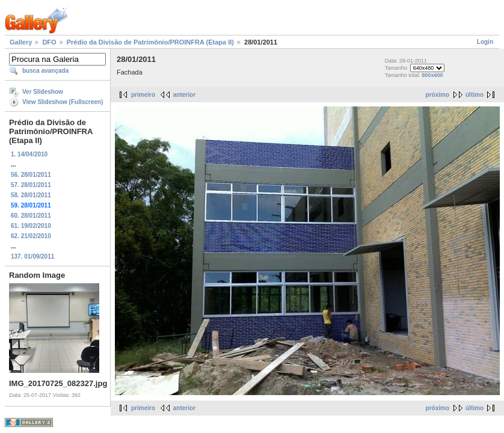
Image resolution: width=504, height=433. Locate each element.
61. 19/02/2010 (31, 226)
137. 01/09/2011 (32, 256)
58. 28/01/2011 (31, 195)
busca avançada (45, 71)
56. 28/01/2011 (31, 175)
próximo (438, 95)
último (475, 95)
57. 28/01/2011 (31, 185)
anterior (184, 95)
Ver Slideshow (43, 92)
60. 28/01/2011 (31, 216)
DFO (49, 42)
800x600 (432, 75)
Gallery (21, 42)
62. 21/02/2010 (31, 236)
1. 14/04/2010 (29, 154)
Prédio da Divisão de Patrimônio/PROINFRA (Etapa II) (150, 42)
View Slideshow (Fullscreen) (63, 102)
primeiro (143, 95)
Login (485, 42)
